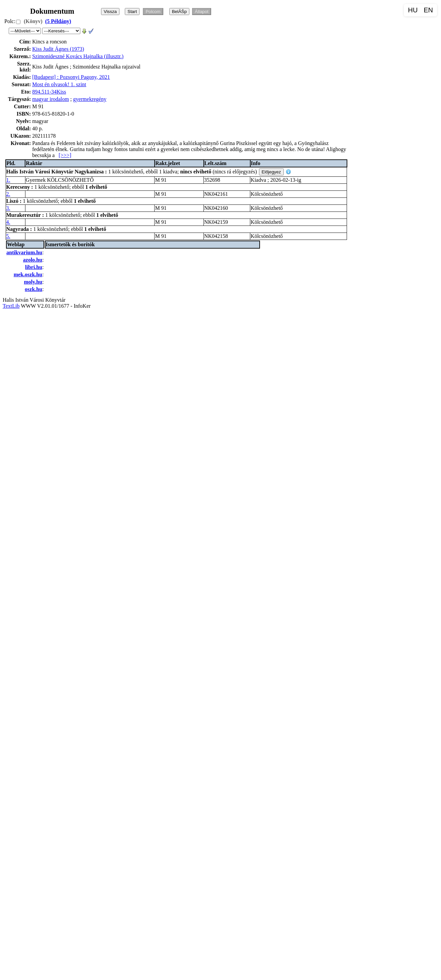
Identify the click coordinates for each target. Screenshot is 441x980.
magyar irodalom (51, 99)
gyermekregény (90, 99)
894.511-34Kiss (49, 92)
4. (8, 222)
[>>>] (65, 155)
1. (8, 180)
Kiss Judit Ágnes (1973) (58, 49)
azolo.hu (33, 260)
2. (8, 194)
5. (8, 236)
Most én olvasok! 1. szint (59, 84)
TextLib (11, 306)
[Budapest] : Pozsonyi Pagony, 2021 (71, 77)
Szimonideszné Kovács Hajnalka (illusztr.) (78, 56)
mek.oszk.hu (28, 274)
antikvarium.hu (24, 252)
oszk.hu (33, 289)
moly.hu (33, 282)
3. (8, 208)
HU (413, 10)
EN (428, 10)
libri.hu (34, 267)
